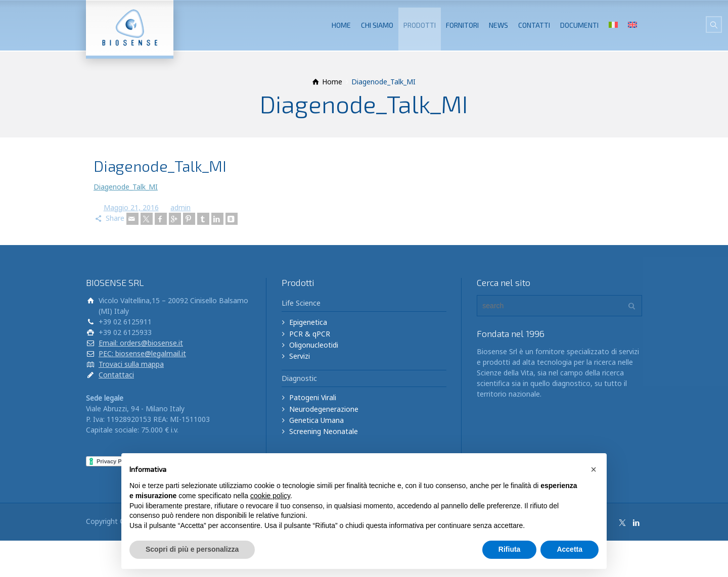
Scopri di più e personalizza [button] (192, 549)
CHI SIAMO (377, 25)
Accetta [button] (570, 549)
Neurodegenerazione (324, 409)
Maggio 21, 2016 (131, 207)
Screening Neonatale (324, 431)
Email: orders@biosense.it (141, 343)
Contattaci (116, 375)
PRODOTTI (420, 25)
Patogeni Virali (313, 397)
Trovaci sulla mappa (131, 364)
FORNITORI (462, 25)
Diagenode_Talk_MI (126, 187)
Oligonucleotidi (314, 345)
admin (180, 207)
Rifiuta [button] (510, 549)
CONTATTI (534, 25)
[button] (594, 469)
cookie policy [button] (270, 496)
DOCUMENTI (579, 25)
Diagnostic (299, 378)
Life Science (301, 303)
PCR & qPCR (310, 334)
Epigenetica (308, 322)
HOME (341, 25)
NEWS (498, 25)
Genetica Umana (316, 420)
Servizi (300, 356)
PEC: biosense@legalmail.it (142, 353)
